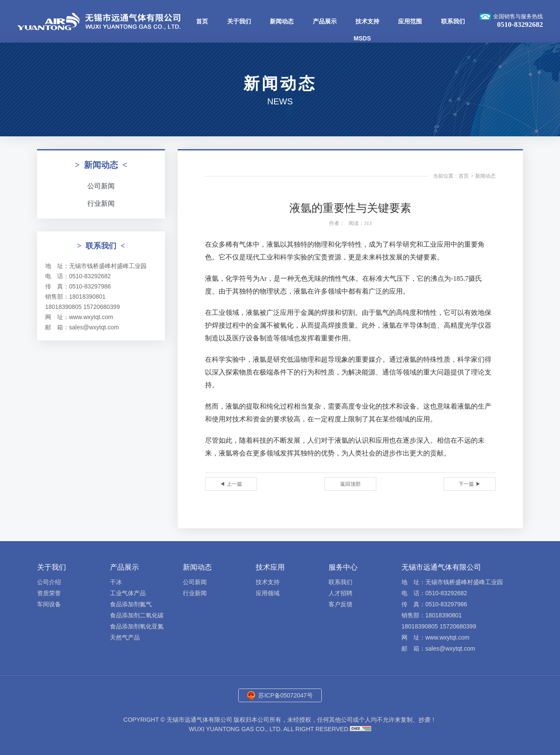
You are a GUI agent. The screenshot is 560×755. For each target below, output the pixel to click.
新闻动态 (282, 21)
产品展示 (325, 21)
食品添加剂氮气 (131, 604)
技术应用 (270, 567)
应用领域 (268, 593)
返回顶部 (350, 484)
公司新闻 (101, 186)
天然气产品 (125, 637)
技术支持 (367, 21)
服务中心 (343, 567)
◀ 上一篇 (231, 484)
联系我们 (453, 21)
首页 (202, 21)
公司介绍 (49, 582)
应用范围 (410, 21)
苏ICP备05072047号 (286, 695)
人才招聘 (341, 593)
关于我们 (239, 21)
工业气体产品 (128, 593)
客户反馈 (341, 604)
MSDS (362, 38)
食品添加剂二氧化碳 (137, 615)
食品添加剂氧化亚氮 (137, 626)
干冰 (116, 582)
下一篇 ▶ (469, 484)
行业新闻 (101, 203)
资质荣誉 (49, 593)
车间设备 (49, 604)
